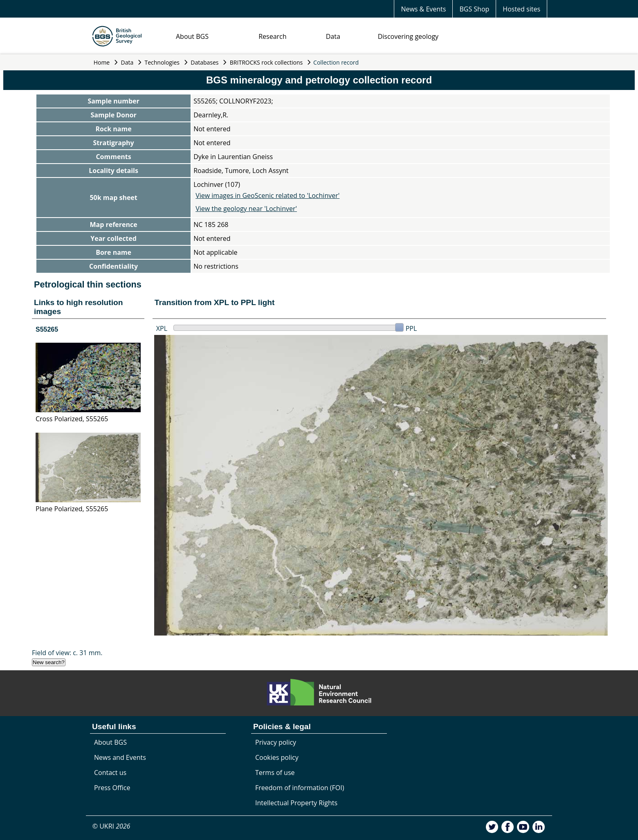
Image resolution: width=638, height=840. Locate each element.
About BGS (192, 36)
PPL (411, 328)
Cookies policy (277, 757)
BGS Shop (474, 9)
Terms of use (275, 773)
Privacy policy (276, 742)
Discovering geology (408, 36)
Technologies (162, 62)
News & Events (423, 9)
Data (333, 36)
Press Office (112, 788)
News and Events (120, 757)
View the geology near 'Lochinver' (246, 209)
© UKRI (111, 826)
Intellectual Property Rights (296, 803)
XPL (162, 328)
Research (272, 36)
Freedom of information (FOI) (300, 788)
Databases (204, 62)
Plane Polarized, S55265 (72, 509)
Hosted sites (521, 9)
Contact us (110, 773)
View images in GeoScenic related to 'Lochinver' (267, 195)
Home (102, 62)
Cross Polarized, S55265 (72, 419)
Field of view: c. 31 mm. (67, 653)
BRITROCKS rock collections (266, 62)
